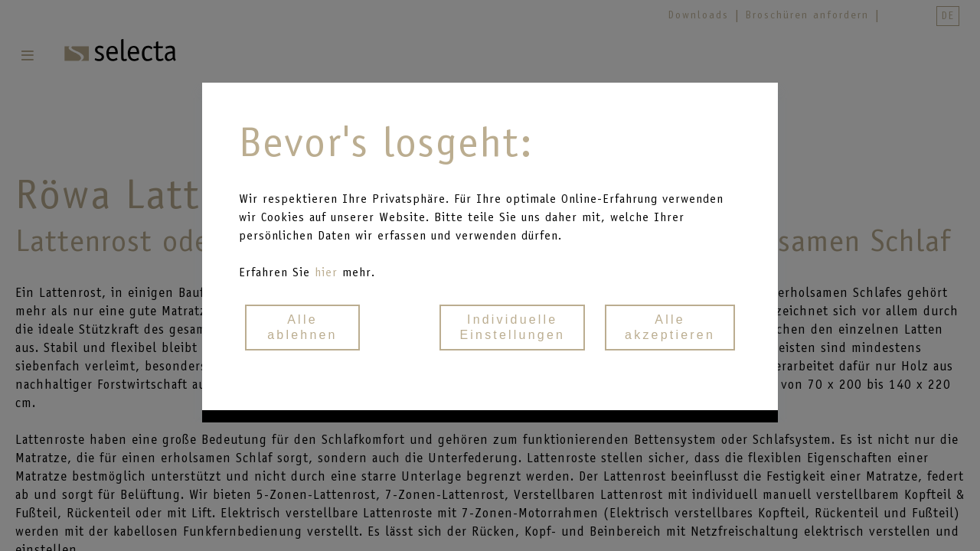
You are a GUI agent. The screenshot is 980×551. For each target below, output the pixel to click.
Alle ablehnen (302, 327)
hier (328, 272)
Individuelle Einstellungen (512, 327)
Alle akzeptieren (670, 327)
